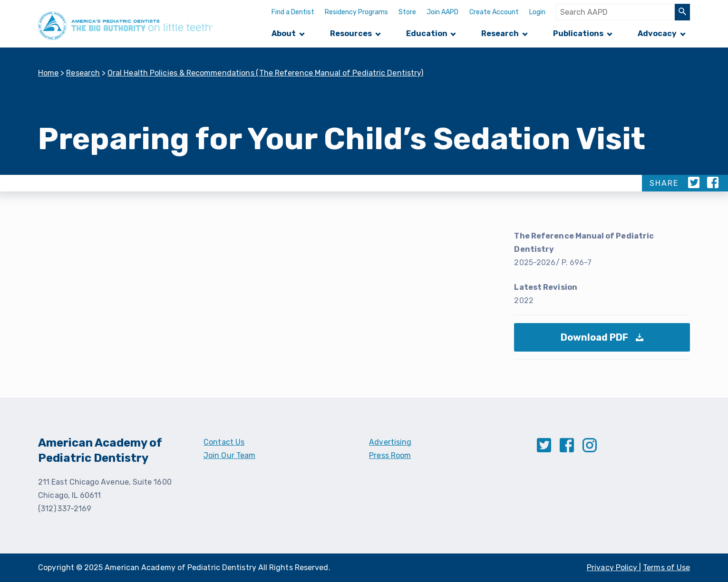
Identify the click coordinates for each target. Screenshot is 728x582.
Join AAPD (442, 12)
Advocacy (657, 33)
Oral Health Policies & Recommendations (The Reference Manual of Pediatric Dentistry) (266, 73)
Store (407, 12)
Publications (578, 33)
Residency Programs (356, 12)
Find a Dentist (293, 12)
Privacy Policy (613, 568)
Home (49, 73)
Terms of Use (666, 568)
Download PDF (605, 342)
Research (500, 33)
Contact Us (224, 442)
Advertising (390, 442)
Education (427, 33)
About (284, 33)
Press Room (390, 455)
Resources (351, 33)
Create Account (494, 12)
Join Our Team (229, 455)
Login (537, 12)
